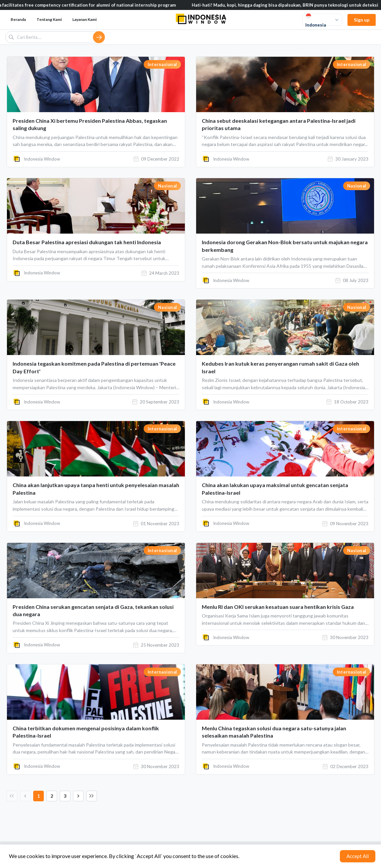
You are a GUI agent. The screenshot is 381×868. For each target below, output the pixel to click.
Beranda (18, 19)
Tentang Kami (49, 19)
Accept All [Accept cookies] (358, 856)
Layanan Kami (84, 19)
